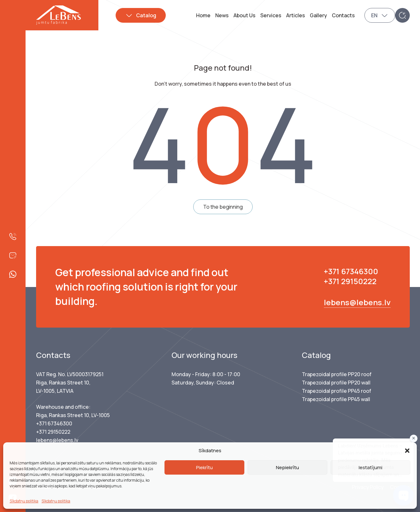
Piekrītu (204, 467)
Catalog (146, 15)
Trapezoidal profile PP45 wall (336, 399)
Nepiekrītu (287, 467)
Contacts (343, 15)
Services (271, 15)
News (222, 15)
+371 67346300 (351, 271)
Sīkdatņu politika (24, 501)
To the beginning (223, 207)
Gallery (318, 15)
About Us (244, 15)
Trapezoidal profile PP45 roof (336, 391)
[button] (407, 451)
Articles (296, 15)
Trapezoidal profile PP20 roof (337, 374)
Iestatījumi (370, 467)
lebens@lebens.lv (357, 302)
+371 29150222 (350, 281)
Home (203, 15)
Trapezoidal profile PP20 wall (336, 383)
